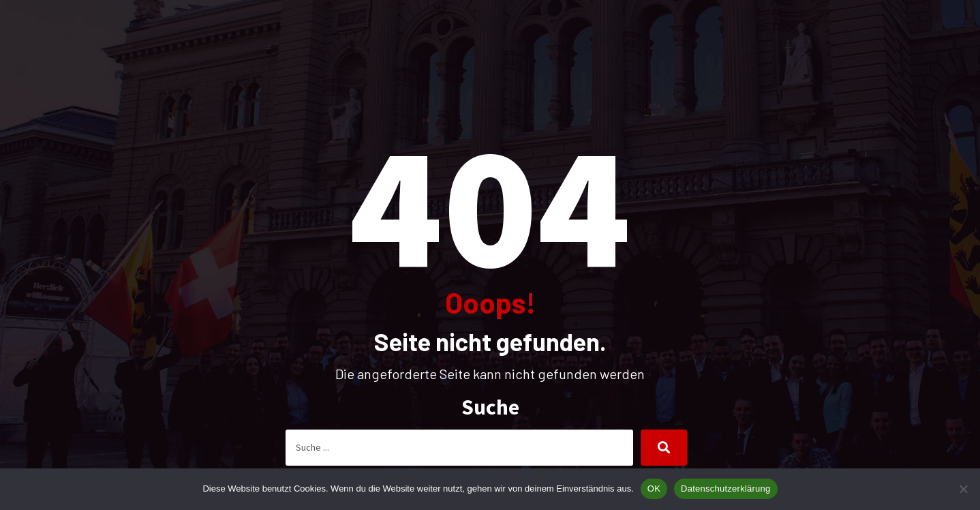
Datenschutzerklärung (725, 489)
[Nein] (963, 489)
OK (654, 489)
